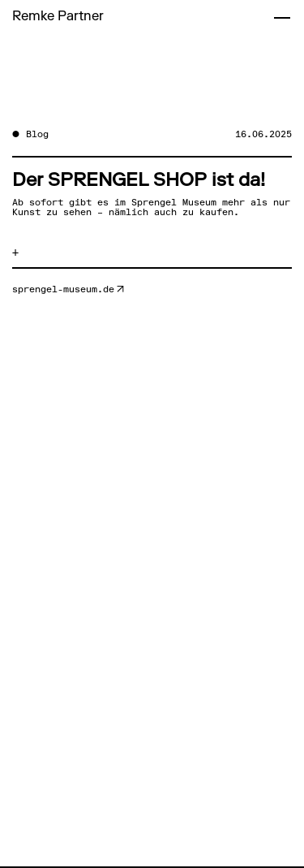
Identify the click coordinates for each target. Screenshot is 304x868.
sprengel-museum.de (63, 289)
